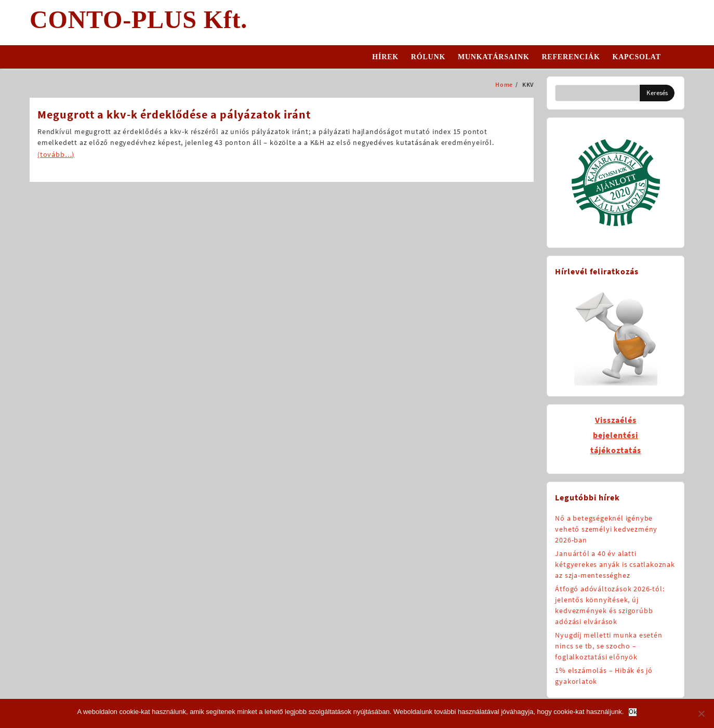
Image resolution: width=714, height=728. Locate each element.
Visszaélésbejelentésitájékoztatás (616, 435)
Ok (633, 712)
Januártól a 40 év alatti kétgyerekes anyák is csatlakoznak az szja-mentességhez (615, 564)
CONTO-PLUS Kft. (138, 19)
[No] (701, 713)
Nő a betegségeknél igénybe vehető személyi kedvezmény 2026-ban (606, 529)
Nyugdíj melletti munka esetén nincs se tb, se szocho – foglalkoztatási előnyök (609, 646)
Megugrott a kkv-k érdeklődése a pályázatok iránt (174, 114)
